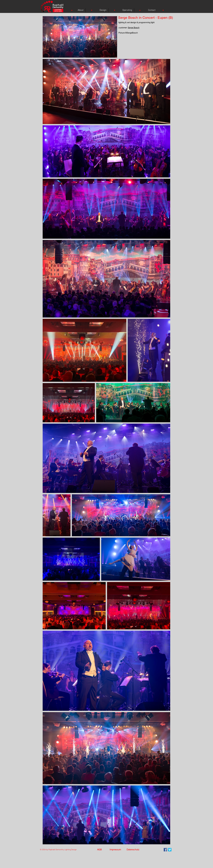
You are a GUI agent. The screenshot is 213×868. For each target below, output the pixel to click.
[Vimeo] (170, 850)
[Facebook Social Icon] (165, 850)
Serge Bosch (134, 28)
